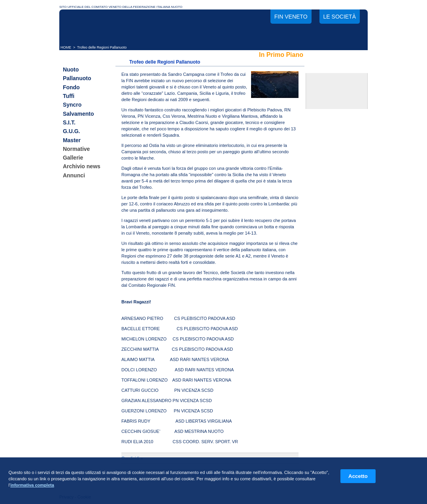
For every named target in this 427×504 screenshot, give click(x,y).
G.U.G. (72, 132)
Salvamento (78, 114)
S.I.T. (69, 122)
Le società (340, 17)
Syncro (72, 105)
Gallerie (73, 158)
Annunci (74, 175)
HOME (66, 47)
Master (72, 140)
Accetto (358, 476)
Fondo (71, 87)
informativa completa (32, 485)
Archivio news (82, 167)
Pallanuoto (77, 79)
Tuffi (69, 96)
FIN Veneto (291, 17)
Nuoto (71, 70)
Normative (76, 149)
